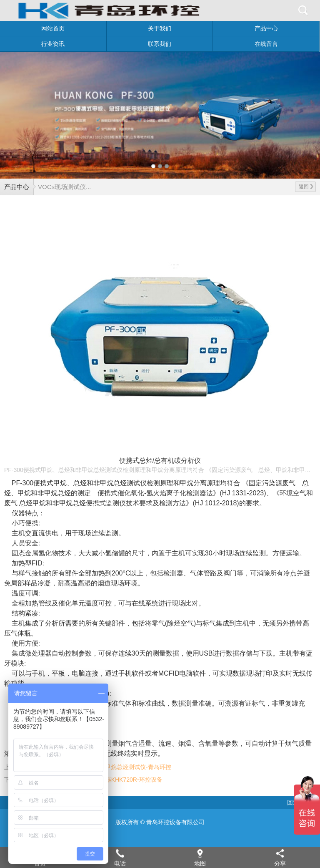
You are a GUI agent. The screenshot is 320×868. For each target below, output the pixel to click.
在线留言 (266, 44)
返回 (306, 187)
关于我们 (160, 28)
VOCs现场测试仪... (65, 187)
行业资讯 (53, 44)
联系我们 (160, 44)
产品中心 (266, 28)
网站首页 (53, 28)
